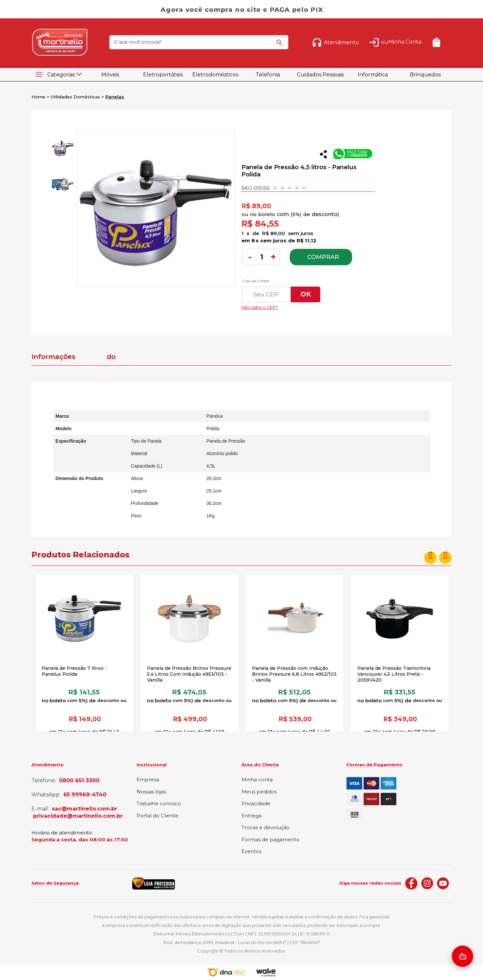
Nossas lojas (151, 792)
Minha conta (257, 780)
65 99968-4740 (85, 795)
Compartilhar (323, 154)
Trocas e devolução (266, 828)
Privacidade (256, 804)
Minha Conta (405, 42)
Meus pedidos (259, 792)
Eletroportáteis (163, 75)
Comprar (323, 257)
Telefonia (268, 75)
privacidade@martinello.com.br (78, 816)
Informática (373, 75)
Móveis (110, 75)
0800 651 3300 (79, 781)
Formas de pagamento (271, 840)
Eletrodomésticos (215, 75)
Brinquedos (425, 75)
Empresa (148, 780)
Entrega (252, 816)
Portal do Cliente (157, 816)
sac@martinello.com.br (84, 809)
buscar (281, 45)
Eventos (252, 852)
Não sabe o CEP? (304, 306)
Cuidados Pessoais (320, 75)
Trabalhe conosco (159, 804)
